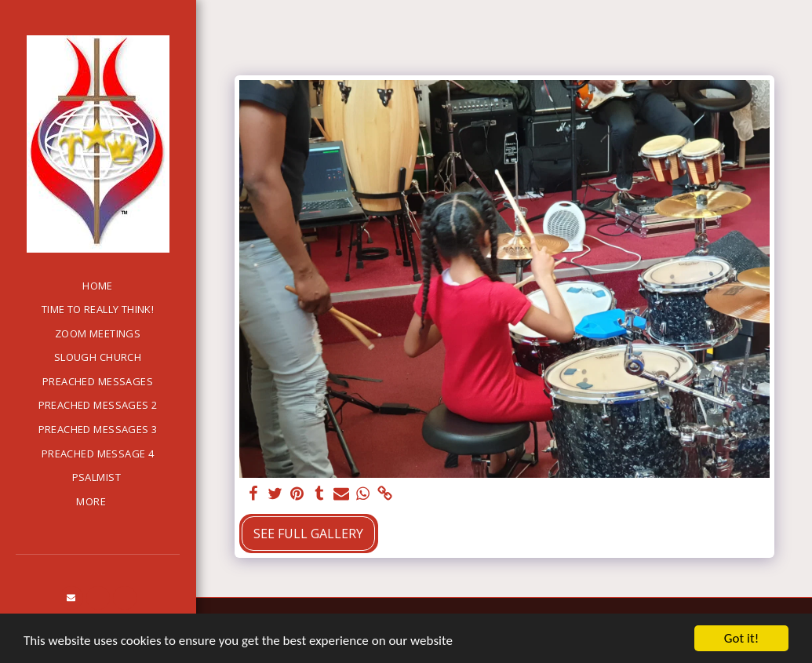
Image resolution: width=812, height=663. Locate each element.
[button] (71, 598)
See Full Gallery (308, 534)
